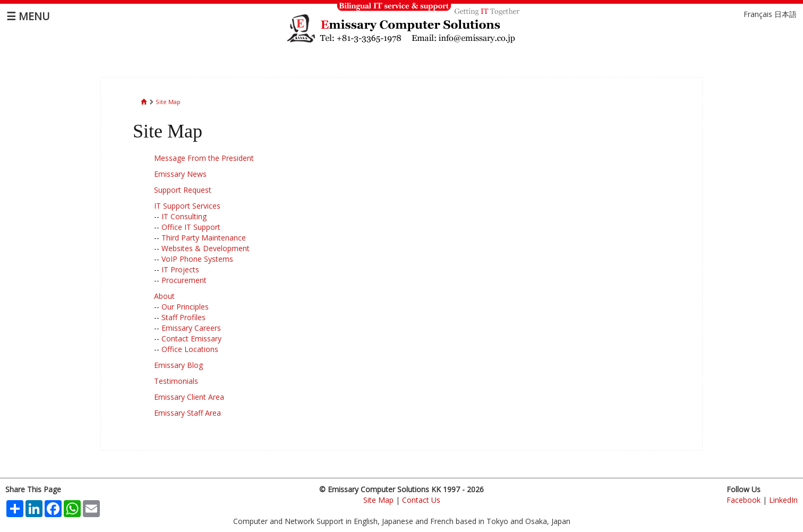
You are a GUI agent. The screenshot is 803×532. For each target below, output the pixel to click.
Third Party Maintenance (204, 238)
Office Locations (190, 349)
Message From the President (204, 158)
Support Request (183, 190)
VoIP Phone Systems (197, 259)
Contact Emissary (191, 338)
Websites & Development (206, 248)
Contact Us (421, 500)
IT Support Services (187, 206)
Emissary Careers (191, 328)
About (164, 296)
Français (758, 14)
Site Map (168, 102)
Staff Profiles (183, 317)
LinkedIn (783, 500)
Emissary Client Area (189, 397)
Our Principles (185, 307)
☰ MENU (28, 16)
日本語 (785, 14)
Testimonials (176, 381)
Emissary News (180, 174)
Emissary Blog (178, 365)
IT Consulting (184, 216)
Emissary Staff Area (187, 413)
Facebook (744, 500)
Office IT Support (191, 227)
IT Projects (180, 269)
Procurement (184, 280)
